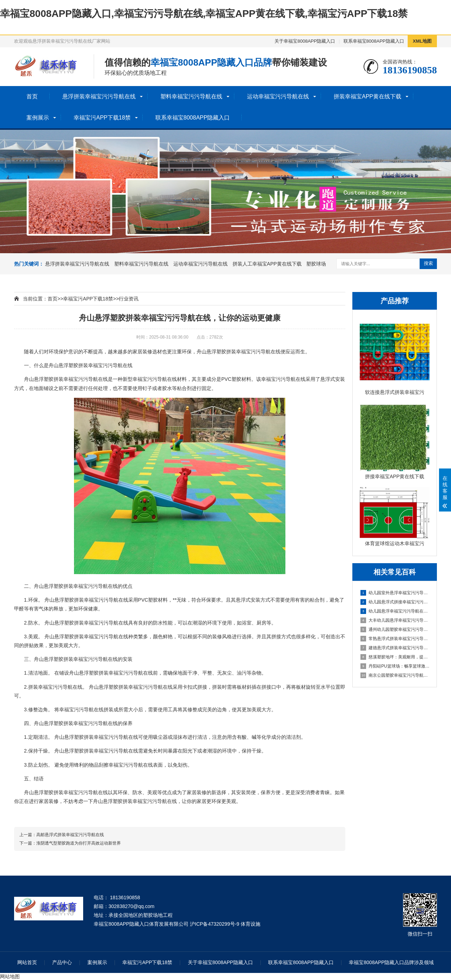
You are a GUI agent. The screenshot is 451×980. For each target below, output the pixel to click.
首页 (32, 96)
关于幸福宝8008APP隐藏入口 (305, 41)
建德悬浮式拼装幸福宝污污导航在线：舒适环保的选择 (395, 648)
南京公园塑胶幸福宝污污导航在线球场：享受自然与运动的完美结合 (395, 675)
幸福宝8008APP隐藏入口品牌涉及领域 (391, 962)
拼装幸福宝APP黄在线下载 (367, 96)
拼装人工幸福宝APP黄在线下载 (267, 264)
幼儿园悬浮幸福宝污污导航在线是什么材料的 (395, 611)
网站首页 (27, 962)
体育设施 (251, 924)
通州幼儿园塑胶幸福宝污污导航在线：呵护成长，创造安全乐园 (395, 629)
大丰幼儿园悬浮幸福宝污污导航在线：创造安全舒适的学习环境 (395, 620)
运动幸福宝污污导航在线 (278, 96)
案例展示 (38, 118)
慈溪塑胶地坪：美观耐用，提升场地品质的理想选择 (395, 657)
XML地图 (422, 41)
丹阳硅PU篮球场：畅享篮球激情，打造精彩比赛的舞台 (395, 666)
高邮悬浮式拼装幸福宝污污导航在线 (70, 835)
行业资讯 (129, 299)
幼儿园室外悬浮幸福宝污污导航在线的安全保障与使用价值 (395, 593)
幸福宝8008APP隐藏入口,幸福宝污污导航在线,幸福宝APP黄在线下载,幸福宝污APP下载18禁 (204, 14)
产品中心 (62, 962)
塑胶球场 (316, 264)
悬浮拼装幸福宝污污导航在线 (99, 96)
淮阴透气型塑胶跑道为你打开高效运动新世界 (79, 843)
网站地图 (10, 976)
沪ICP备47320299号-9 (215, 924)
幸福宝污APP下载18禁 (102, 118)
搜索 (428, 263)
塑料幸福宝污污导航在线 (191, 96)
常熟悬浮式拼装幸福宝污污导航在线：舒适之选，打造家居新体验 (395, 639)
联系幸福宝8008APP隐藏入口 (374, 41)
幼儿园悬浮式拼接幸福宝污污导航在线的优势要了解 (395, 602)
